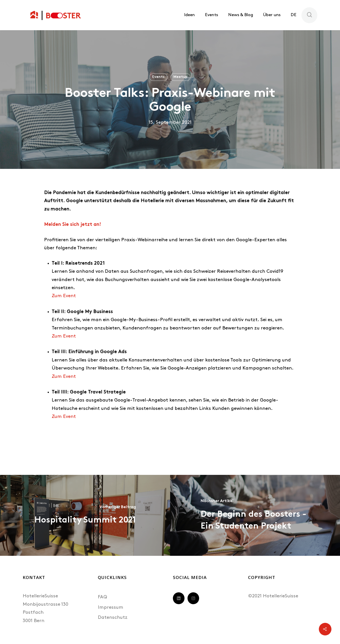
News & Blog (241, 15)
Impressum (111, 608)
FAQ (102, 597)
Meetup (180, 77)
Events (211, 15)
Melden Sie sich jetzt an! (73, 225)
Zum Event (64, 296)
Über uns (272, 15)
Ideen (189, 15)
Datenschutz (113, 618)
